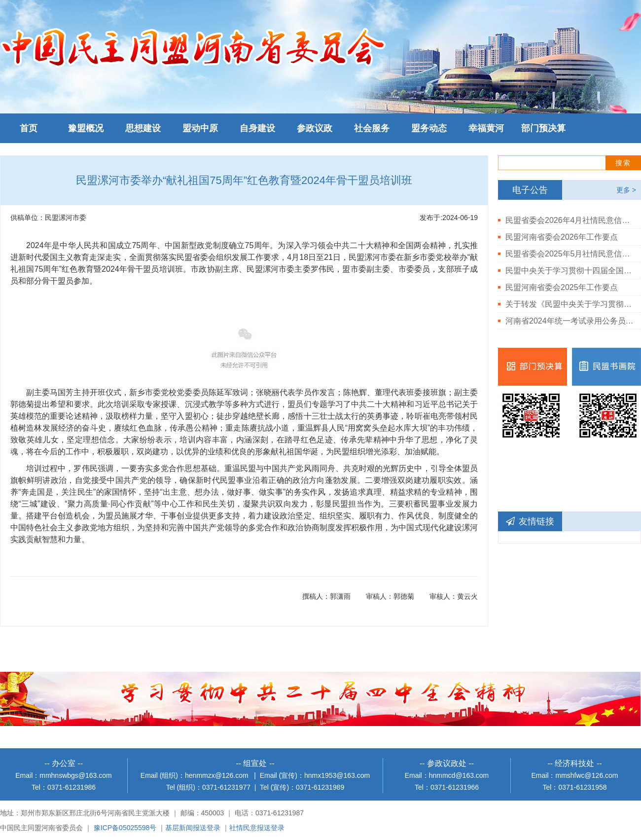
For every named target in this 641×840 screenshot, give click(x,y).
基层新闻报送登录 (193, 828)
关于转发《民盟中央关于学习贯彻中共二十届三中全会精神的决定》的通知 (570, 304)
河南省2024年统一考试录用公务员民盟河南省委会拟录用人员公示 (570, 321)
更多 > (626, 190)
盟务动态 (429, 128)
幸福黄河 (486, 128)
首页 (29, 128)
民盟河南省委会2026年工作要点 (562, 237)
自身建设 (257, 128)
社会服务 (372, 128)
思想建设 (143, 128)
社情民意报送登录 (257, 828)
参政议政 (315, 128)
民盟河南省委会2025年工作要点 (562, 287)
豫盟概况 (86, 128)
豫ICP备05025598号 (125, 828)
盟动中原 (200, 128)
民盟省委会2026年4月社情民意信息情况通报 (570, 220)
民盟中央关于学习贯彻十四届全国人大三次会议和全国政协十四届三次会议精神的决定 (570, 271)
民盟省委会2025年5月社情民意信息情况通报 (570, 254)
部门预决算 (543, 128)
